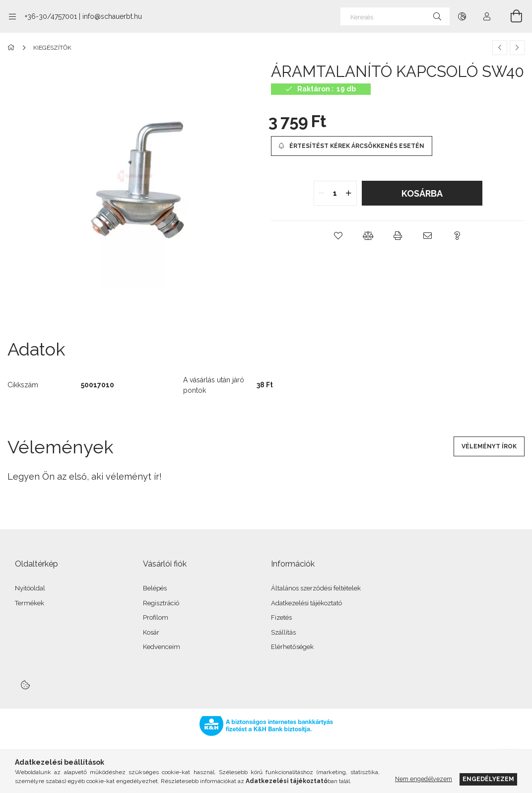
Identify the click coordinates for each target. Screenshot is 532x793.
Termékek (30, 603)
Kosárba (422, 193)
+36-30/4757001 (51, 16)
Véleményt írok (489, 446)
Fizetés (281, 617)
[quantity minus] (322, 193)
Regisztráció (161, 603)
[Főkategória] (13, 48)
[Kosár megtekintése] (511, 16)
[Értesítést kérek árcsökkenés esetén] (352, 146)
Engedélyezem (488, 779)
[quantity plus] (349, 193)
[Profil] (487, 16)
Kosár (151, 632)
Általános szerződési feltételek (316, 588)
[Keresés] (395, 16)
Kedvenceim (162, 647)
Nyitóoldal (30, 588)
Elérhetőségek (292, 647)
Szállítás (283, 632)
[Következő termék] (517, 48)
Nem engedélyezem (424, 779)
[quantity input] (335, 193)
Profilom (156, 617)
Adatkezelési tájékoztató (306, 603)
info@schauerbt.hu (112, 16)
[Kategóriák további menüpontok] (12, 16)
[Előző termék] (500, 48)
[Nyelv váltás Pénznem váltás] (462, 16)
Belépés (155, 588)
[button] (338, 236)
